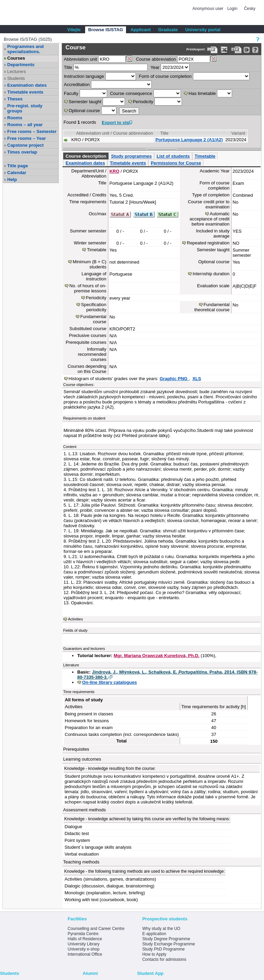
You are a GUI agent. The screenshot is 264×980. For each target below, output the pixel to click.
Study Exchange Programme (168, 944)
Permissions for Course (176, 163)
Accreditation (77, 84)
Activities (75, 619)
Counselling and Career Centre (96, 929)
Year (155, 67)
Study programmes (131, 156)
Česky (250, 9)
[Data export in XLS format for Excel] (224, 50)
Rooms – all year (25, 125)
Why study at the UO (161, 929)
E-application (154, 934)
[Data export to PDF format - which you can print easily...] (212, 50)
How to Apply (154, 954)
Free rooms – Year (27, 138)
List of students (173, 156)
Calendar (17, 173)
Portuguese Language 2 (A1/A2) (189, 140)
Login (232, 9)
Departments (21, 65)
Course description (86, 156)
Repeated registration (208, 243)
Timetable (205, 156)
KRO (114, 171)
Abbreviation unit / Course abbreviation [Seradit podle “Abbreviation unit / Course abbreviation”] (115, 133)
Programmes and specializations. (25, 49)
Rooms (15, 118)
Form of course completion (165, 76)
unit (81, 59)
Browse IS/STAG (106, 30)
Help (12, 179)
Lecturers (16, 71)
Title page (18, 166)
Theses (15, 99)
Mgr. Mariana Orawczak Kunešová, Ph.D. (157, 656)
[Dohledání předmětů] (214, 59)
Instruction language (84, 76)
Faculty (71, 93)
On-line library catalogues (110, 682)
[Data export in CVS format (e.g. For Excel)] (236, 50)
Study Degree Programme (166, 939)
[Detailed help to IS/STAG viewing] (255, 50)
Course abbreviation (156, 59)
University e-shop (84, 949)
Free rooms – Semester (32, 131)
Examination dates (27, 85)
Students (16, 78)
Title (68, 67)
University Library (84, 944)
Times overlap (22, 152)
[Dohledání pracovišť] (129, 59)
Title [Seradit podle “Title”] (164, 133)
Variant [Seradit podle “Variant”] (238, 133)
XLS (197, 379)
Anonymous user (209, 9)
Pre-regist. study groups (25, 108)
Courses (16, 58)
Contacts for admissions (164, 959)
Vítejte (74, 30)
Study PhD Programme (163, 949)
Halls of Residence (85, 939)
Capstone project (25, 145)
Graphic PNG (174, 379)
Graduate (168, 30)
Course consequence (131, 93)
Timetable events (25, 92)
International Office (85, 954)
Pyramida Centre (83, 934)
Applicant (141, 30)
